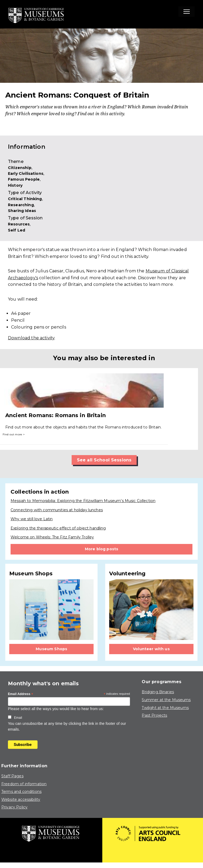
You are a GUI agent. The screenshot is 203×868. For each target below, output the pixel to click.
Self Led (17, 230)
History (15, 185)
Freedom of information (24, 784)
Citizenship (20, 168)
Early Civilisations (26, 173)
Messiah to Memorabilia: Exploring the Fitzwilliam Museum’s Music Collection (83, 501)
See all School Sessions (104, 460)
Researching (21, 205)
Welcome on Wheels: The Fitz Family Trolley (52, 537)
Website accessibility (21, 799)
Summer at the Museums (166, 700)
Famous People (24, 179)
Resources (19, 224)
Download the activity (31, 338)
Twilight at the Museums (165, 708)
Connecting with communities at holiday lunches (57, 510)
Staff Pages (12, 776)
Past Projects (154, 715)
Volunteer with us (151, 649)
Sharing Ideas (22, 211)
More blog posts (101, 549)
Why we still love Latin (32, 519)
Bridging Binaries (158, 692)
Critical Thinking (25, 199)
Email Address (21, 694)
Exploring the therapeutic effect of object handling (58, 528)
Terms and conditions (21, 792)
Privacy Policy (14, 807)
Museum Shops (51, 649)
